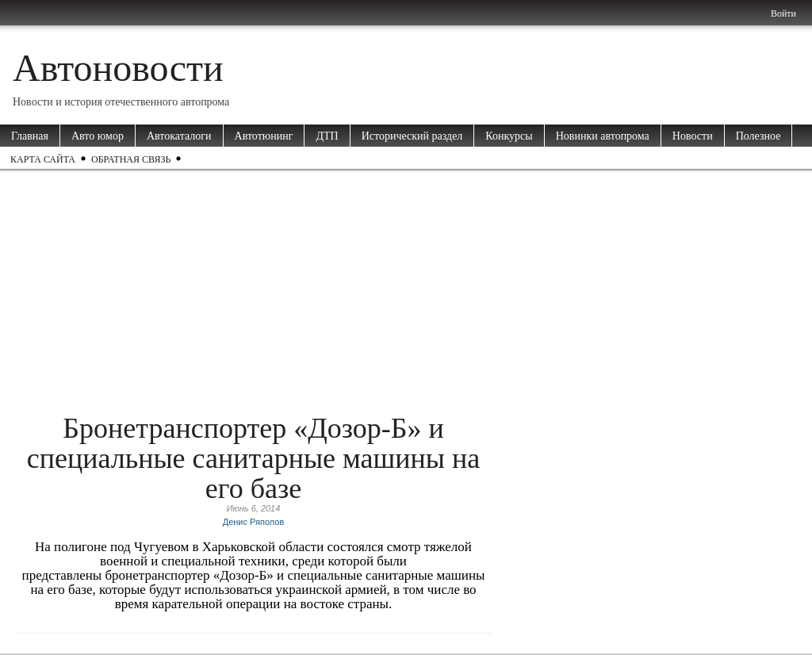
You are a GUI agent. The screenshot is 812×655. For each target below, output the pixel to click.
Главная (30, 136)
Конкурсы (509, 136)
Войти (783, 13)
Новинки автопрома (603, 136)
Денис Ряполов (254, 522)
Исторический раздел (412, 136)
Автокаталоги (179, 136)
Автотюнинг (264, 136)
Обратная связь (131, 159)
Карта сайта (43, 159)
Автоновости (118, 68)
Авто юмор (98, 136)
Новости (693, 136)
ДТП (327, 136)
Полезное (758, 136)
